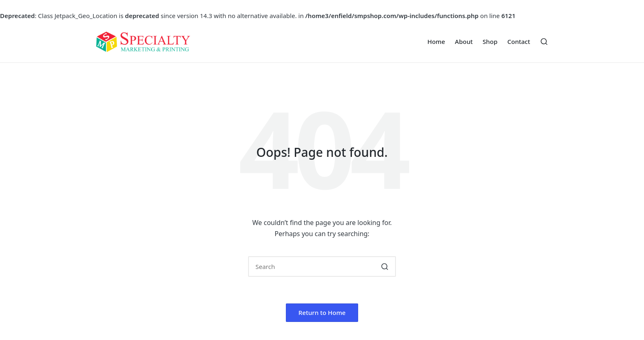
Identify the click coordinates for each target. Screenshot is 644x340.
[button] (385, 266)
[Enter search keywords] (322, 266)
